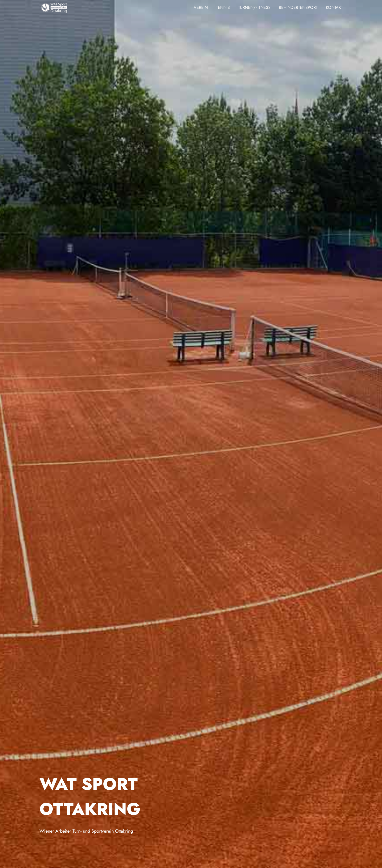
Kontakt (334, 7)
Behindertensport (298, 7)
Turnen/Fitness (254, 7)
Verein (201, 7)
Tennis (223, 7)
